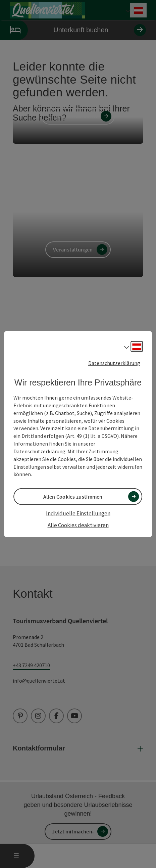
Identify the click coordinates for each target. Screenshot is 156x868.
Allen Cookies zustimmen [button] (73, 497)
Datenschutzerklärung (114, 363)
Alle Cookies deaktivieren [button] (78, 524)
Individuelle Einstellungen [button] (78, 513)
